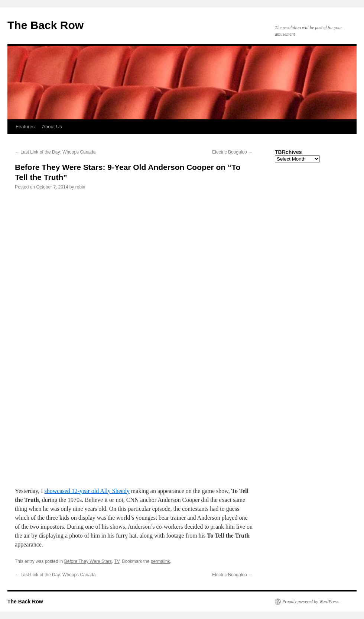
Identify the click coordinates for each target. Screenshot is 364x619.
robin (80, 187)
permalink (160, 561)
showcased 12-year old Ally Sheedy (87, 491)
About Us (52, 127)
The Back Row (45, 25)
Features (25, 127)
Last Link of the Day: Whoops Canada (55, 152)
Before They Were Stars (88, 561)
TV (117, 561)
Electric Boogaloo (232, 152)
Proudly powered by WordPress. (311, 602)
